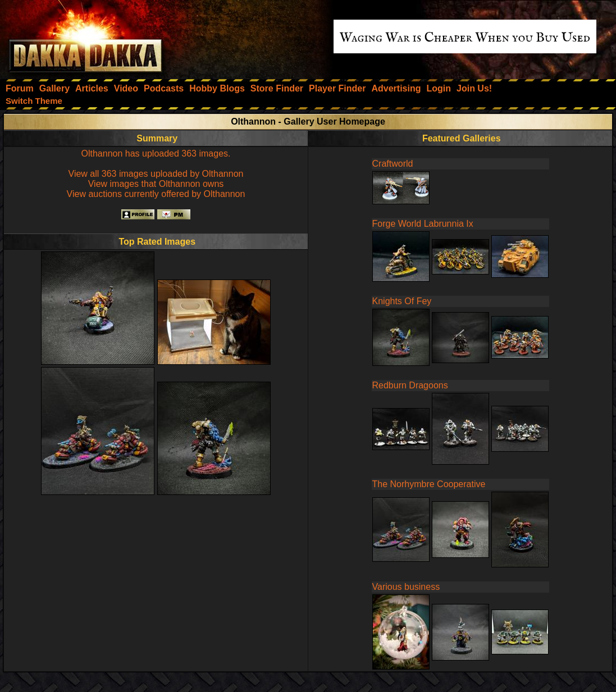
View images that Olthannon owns (156, 184)
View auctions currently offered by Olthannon (156, 194)
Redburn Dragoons (410, 385)
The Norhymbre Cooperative (429, 484)
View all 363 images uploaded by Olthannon (156, 174)
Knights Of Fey (402, 301)
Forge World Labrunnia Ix (423, 224)
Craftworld (393, 164)
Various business (406, 587)
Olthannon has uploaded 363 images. (156, 153)
